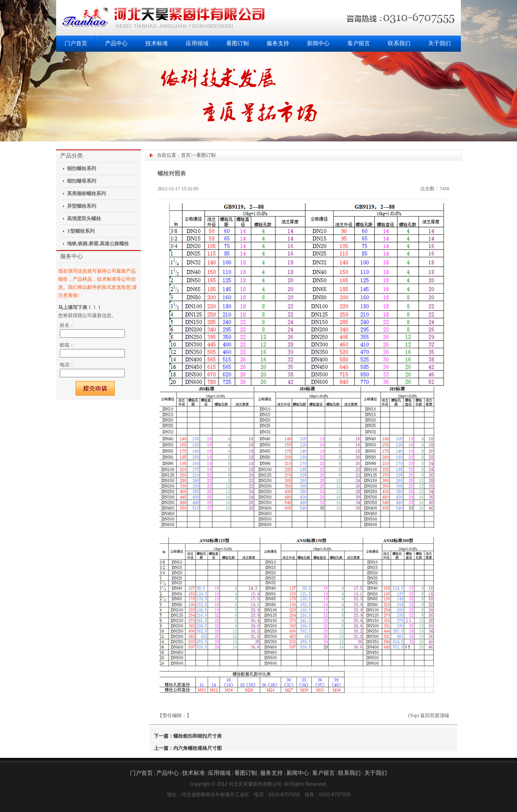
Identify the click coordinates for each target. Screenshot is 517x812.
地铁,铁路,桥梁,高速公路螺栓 (98, 244)
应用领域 (197, 43)
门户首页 (76, 43)
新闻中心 (318, 43)
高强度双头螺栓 (84, 219)
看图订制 (237, 43)
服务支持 (278, 43)
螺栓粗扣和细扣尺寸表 (198, 736)
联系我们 (399, 43)
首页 (186, 155)
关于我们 (439, 43)
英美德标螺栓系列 (86, 194)
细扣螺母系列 (82, 181)
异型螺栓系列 (82, 206)
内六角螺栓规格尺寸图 (198, 748)
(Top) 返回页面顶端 (429, 715)
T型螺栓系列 (81, 231)
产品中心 (116, 43)
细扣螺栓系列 (82, 168)
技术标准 (157, 43)
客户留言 (359, 43)
